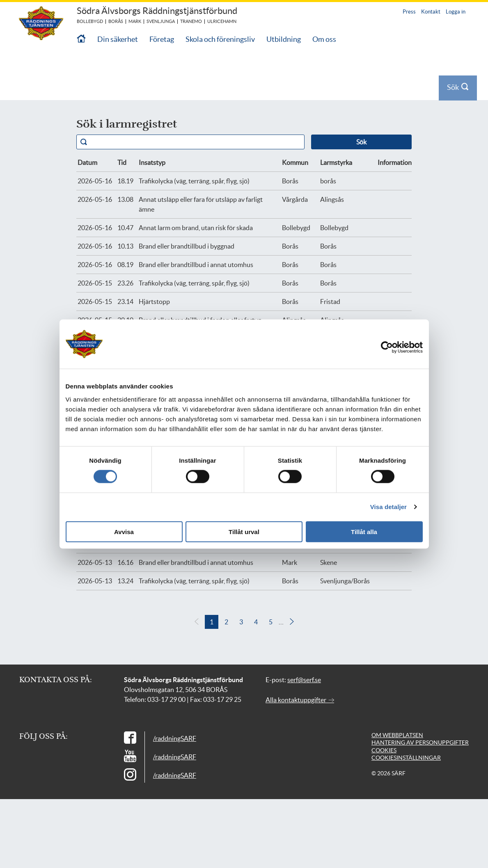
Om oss (324, 39)
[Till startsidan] (81, 39)
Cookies (384, 750)
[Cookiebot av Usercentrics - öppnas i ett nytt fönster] (393, 347)
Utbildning (284, 39)
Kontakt (431, 12)
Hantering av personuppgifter (420, 742)
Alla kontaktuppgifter (300, 700)
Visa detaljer (388, 507)
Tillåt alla (364, 531)
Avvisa (124, 531)
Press (409, 12)
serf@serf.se (304, 680)
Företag (162, 39)
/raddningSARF (175, 738)
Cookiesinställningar (406, 758)
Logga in (456, 12)
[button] (292, 622)
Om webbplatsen (397, 735)
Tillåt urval (244, 531)
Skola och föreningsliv (220, 39)
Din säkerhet (118, 39)
